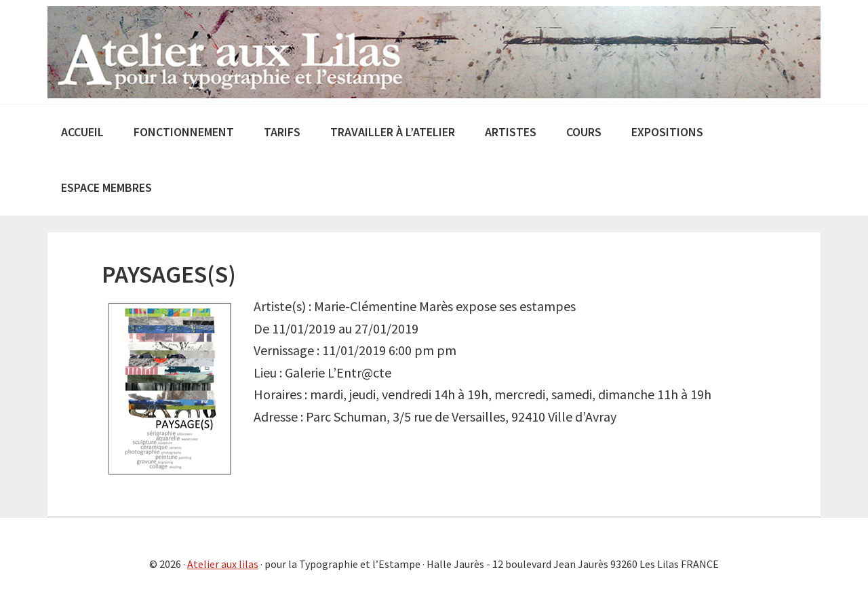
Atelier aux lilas (223, 564)
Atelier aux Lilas (434, 52)
